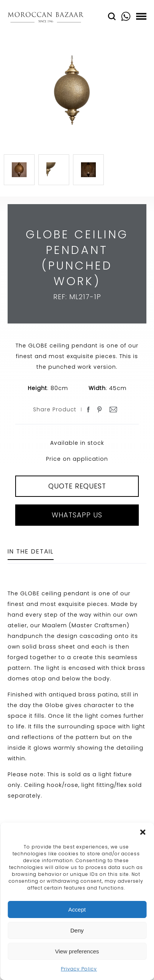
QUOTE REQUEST (77, 486)
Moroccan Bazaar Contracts (46, 18)
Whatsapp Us (77, 515)
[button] (143, 832)
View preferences (77, 951)
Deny (77, 930)
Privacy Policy (79, 969)
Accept (77, 909)
